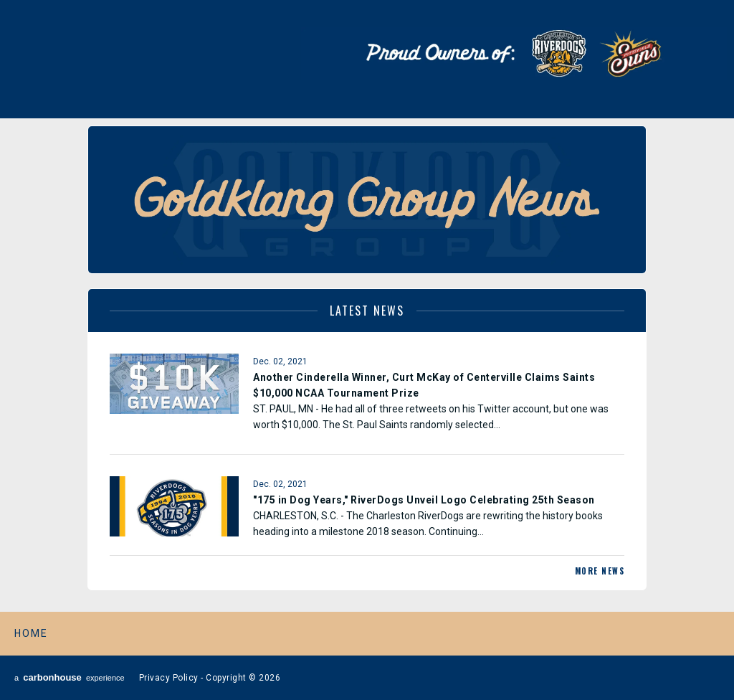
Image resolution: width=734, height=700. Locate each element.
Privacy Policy (169, 678)
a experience (70, 677)
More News (600, 571)
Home (31, 633)
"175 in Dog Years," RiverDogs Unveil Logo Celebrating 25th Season (424, 500)
